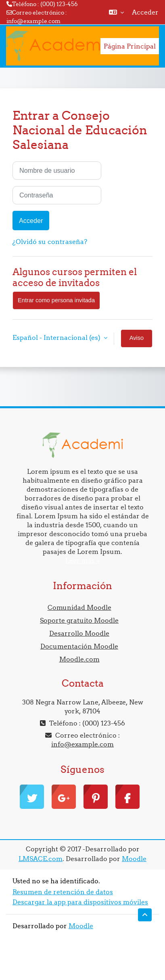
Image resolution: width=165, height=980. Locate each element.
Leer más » (82, 560)
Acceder (145, 12)
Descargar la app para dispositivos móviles (80, 902)
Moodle (134, 859)
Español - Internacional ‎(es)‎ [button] (57, 337)
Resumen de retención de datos (63, 892)
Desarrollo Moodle (79, 633)
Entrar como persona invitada (56, 300)
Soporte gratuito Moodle (79, 620)
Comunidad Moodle (79, 607)
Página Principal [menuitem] (130, 46)
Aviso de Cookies (137, 341)
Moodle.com (79, 659)
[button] (116, 12)
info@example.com (33, 21)
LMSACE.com (41, 859)
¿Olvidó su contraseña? (50, 242)
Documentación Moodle (79, 646)
